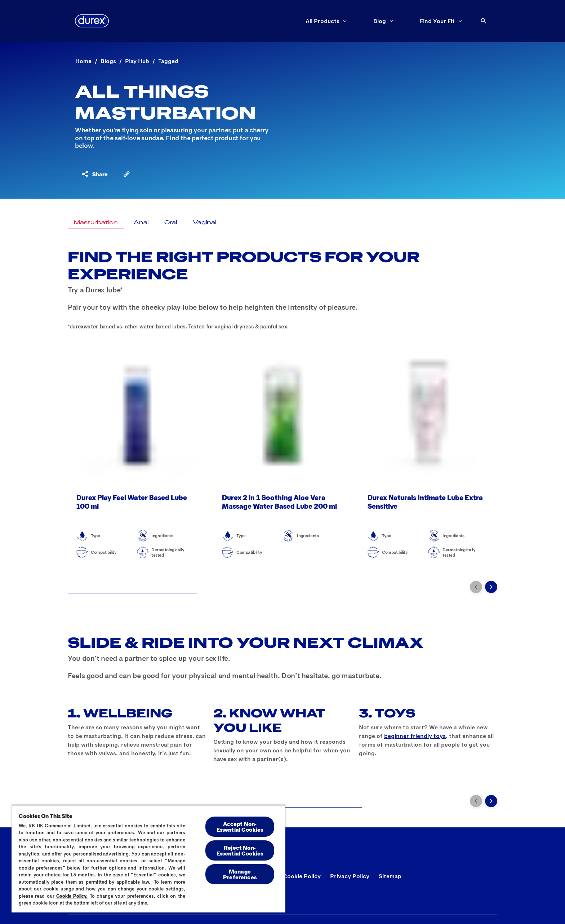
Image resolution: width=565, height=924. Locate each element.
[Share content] (94, 174)
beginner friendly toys (415, 736)
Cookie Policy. (72, 896)
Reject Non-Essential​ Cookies (240, 850)
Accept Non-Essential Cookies (240, 826)
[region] (148, 859)
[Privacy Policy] (350, 876)
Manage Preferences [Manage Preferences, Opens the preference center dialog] (240, 874)
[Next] (491, 587)
